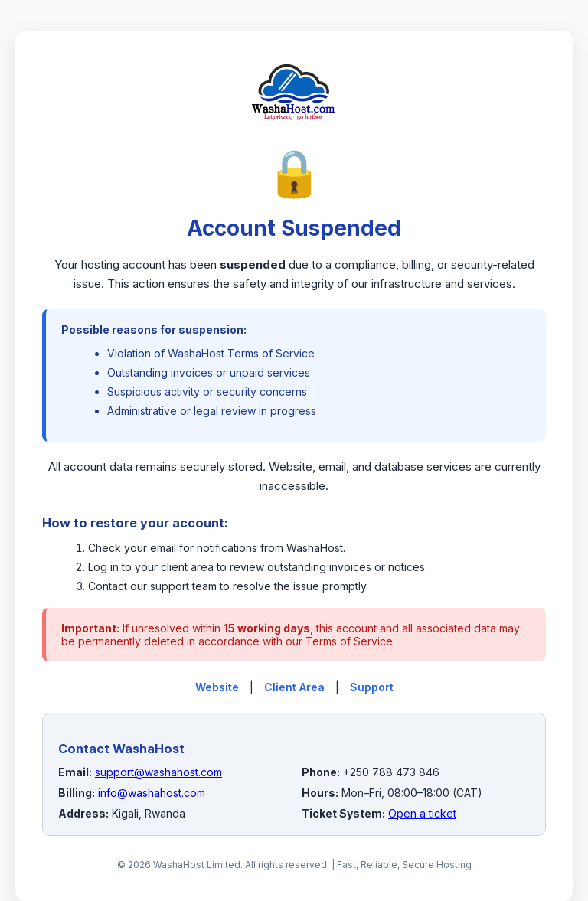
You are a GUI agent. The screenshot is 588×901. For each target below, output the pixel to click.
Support (372, 687)
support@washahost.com (158, 772)
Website (217, 687)
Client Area (294, 687)
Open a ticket (422, 813)
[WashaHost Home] (294, 137)
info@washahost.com (152, 793)
